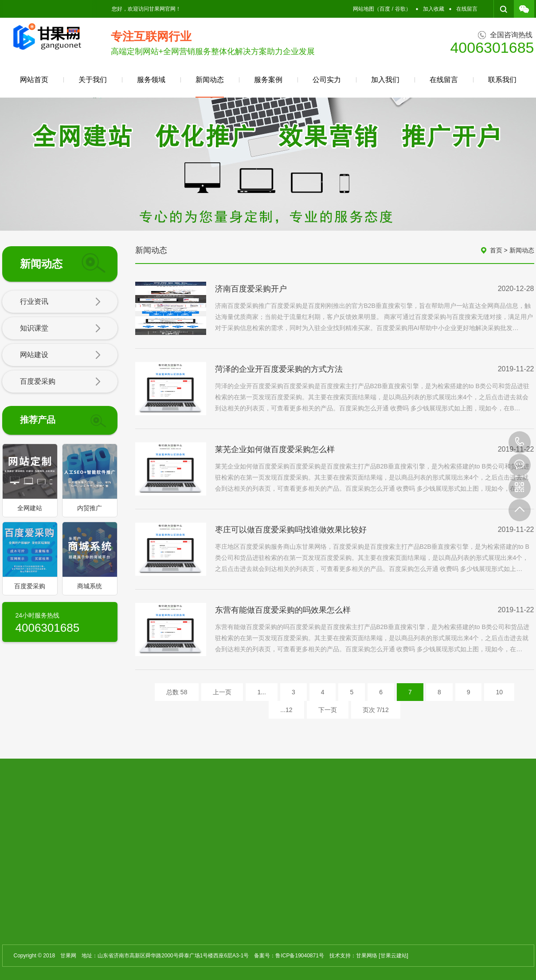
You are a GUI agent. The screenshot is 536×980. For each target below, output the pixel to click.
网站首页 (34, 80)
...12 (286, 710)
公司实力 (327, 80)
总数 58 (177, 692)
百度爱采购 (60, 382)
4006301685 (520, 442)
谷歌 (400, 9)
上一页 (222, 692)
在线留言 (467, 9)
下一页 (328, 710)
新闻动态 (210, 87)
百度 (385, 9)
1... (261, 692)
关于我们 (93, 80)
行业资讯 (60, 302)
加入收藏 (434, 9)
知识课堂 (60, 329)
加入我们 (385, 80)
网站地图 (364, 9)
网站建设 (60, 355)
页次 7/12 (376, 710)
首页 (496, 250)
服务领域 (151, 80)
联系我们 (502, 80)
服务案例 (268, 80)
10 (499, 692)
